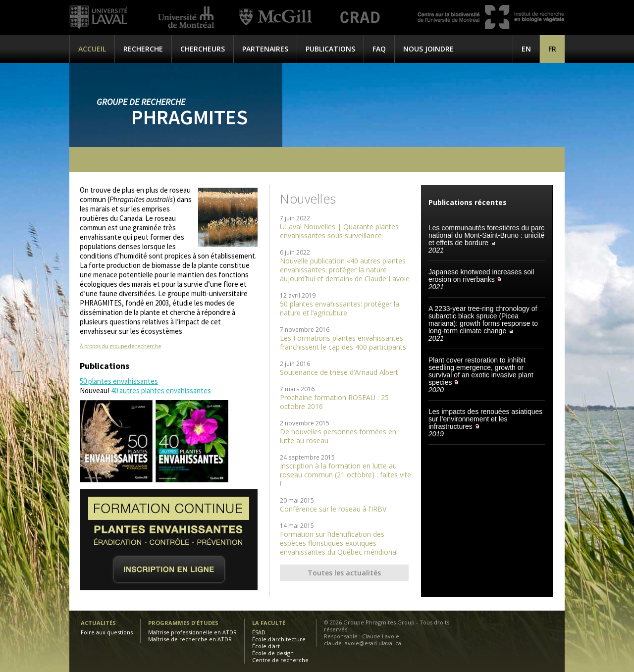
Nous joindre (428, 49)
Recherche (143, 49)
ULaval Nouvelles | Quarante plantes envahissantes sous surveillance (339, 231)
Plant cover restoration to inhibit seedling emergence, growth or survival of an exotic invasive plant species (481, 371)
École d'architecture (279, 639)
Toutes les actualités (344, 573)
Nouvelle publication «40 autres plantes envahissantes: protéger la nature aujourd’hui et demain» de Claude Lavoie (345, 270)
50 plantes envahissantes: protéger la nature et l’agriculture (340, 308)
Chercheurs (203, 49)
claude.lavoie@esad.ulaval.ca (363, 643)
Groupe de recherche (141, 102)
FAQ (379, 49)
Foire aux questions (107, 632)
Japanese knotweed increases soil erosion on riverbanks (481, 276)
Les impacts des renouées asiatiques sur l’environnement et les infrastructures (485, 419)
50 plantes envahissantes (119, 381)
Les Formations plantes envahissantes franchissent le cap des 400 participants (343, 342)
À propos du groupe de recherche (120, 346)
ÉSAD (259, 632)
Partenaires (265, 49)
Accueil (92, 49)
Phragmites (189, 117)
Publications (330, 49)
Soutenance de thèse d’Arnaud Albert (339, 372)
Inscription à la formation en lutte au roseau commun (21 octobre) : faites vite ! (345, 475)
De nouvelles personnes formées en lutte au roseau (338, 436)
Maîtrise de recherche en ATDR (190, 639)
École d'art (266, 646)
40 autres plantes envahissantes (161, 390)
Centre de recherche (280, 660)
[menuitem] (552, 49)
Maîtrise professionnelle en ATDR (192, 632)
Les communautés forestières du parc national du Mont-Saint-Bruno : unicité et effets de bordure (486, 235)
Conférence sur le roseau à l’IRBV (333, 509)
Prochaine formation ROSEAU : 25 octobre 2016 (334, 402)
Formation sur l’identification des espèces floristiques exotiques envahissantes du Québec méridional (339, 543)
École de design (273, 653)
